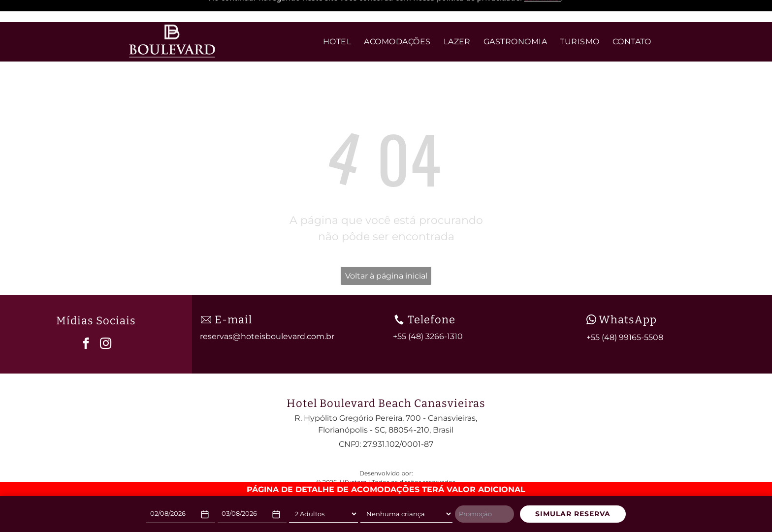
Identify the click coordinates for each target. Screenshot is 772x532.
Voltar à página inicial (386, 248)
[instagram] (106, 317)
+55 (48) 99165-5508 (625, 310)
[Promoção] (484, 514)
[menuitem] (337, 20)
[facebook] (86, 317)
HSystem (353, 454)
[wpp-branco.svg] (591, 292)
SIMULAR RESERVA (573, 514)
